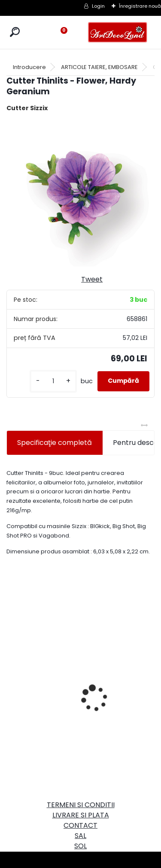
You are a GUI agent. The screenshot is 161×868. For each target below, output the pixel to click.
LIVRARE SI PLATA (81, 815)
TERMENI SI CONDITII (81, 805)
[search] (15, 32)
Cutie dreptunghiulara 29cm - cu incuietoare (40, 668)
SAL (80, 836)
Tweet (92, 279)
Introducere (29, 67)
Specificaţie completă (55, 443)
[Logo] (118, 32)
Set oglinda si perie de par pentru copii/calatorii (111, 692)
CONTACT (80, 825)
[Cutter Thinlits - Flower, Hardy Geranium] (80, 193)
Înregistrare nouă (140, 6)
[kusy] (53, 381)
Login (98, 6)
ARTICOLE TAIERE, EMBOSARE (99, 67)
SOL (80, 846)
